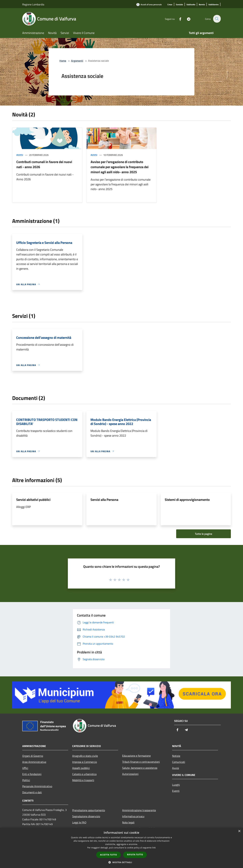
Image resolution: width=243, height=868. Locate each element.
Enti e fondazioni (32, 774)
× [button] (239, 831)
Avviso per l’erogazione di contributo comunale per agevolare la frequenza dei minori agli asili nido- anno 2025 (120, 167)
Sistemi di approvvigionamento (187, 500)
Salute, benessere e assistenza (140, 768)
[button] (122, 862)
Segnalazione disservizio (86, 816)
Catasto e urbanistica (84, 774)
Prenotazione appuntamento (89, 810)
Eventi (176, 791)
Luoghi (176, 785)
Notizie (176, 756)
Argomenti (77, 61)
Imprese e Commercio (85, 762)
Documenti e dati (32, 792)
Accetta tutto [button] (109, 855)
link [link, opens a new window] (154, 848)
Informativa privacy (133, 816)
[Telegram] (187, 19)
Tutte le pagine (204, 534)
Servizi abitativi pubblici (33, 500)
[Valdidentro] (213, 5)
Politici (26, 780)
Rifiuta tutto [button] (135, 855)
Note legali (128, 822)
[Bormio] (202, 5)
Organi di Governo (33, 756)
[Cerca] (217, 19)
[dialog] (122, 848)
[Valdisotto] (191, 5)
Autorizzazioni (130, 774)
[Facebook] (178, 19)
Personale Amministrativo (37, 786)
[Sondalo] (179, 5)
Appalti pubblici (81, 768)
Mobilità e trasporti (83, 780)
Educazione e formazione (136, 756)
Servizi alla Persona (104, 500)
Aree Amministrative (34, 762)
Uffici (25, 768)
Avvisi (20, 155)
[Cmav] (170, 5)
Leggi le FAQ (79, 822)
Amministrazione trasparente (139, 810)
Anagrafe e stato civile (85, 756)
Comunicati (179, 762)
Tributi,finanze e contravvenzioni (141, 762)
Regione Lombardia (33, 4)
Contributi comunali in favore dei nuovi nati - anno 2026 (44, 164)
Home (63, 61)
